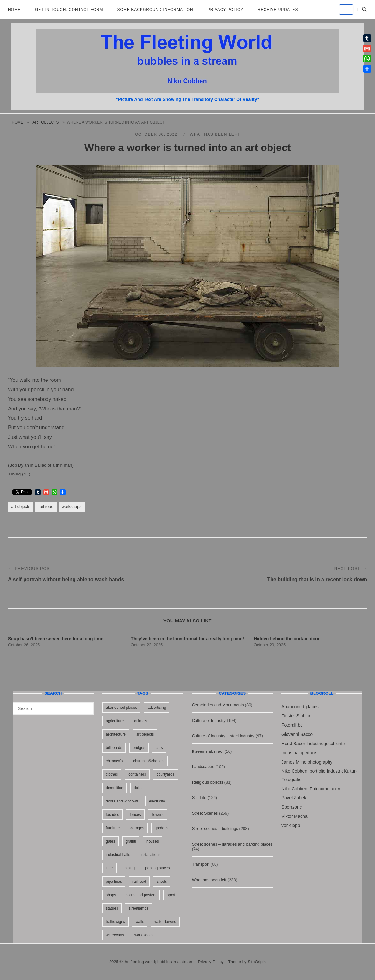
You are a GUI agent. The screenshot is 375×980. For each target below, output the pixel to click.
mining (129, 868)
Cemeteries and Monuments (218, 705)
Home (14, 10)
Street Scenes (205, 813)
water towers (165, 922)
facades (112, 815)
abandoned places (121, 708)
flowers (158, 815)
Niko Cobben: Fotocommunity (311, 789)
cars (159, 748)
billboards (114, 748)
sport (171, 895)
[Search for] (53, 708)
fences (135, 815)
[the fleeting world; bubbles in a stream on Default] (346, 10)
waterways (115, 935)
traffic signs (115, 922)
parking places (157, 868)
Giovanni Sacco (297, 734)
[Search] (86, 706)
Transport (201, 864)
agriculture (115, 721)
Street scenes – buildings (215, 828)
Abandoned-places (300, 707)
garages (137, 828)
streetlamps (138, 908)
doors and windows (122, 801)
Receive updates (278, 10)
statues (112, 908)
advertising (157, 708)
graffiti (131, 841)
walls (140, 922)
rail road (46, 507)
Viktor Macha (294, 816)
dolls (138, 788)
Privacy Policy (226, 10)
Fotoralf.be (292, 725)
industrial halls (118, 855)
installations (150, 855)
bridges (139, 748)
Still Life (199, 798)
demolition (114, 788)
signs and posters (141, 895)
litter (109, 868)
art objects (46, 122)
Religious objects (208, 782)
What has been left (215, 134)
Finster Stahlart (297, 716)
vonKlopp (291, 825)
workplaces (144, 935)
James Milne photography (307, 762)
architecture (116, 734)
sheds (162, 882)
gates (110, 841)
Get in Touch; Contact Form (69, 10)
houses (153, 841)
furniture (113, 828)
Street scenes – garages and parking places (232, 844)
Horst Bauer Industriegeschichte (313, 744)
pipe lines (114, 882)
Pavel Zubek (294, 798)
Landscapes (203, 767)
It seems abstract (208, 751)
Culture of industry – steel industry (223, 736)
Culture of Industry (209, 720)
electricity (157, 801)
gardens (162, 828)
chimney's (114, 761)
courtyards (166, 774)
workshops (72, 507)
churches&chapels (149, 761)
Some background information (155, 10)
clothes (112, 774)
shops (111, 895)
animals (141, 721)
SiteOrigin (257, 962)
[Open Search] (364, 10)
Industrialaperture (299, 753)
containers (137, 774)
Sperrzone (292, 807)
